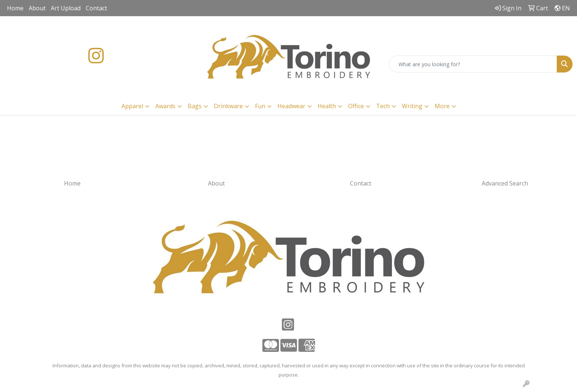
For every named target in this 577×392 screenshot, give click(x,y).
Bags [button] (195, 106)
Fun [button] (260, 106)
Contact (96, 8)
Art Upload (66, 8)
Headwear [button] (291, 106)
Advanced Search (505, 183)
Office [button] (356, 106)
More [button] (442, 106)
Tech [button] (383, 106)
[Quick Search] (473, 64)
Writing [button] (412, 106)
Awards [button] (165, 106)
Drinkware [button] (228, 106)
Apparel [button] (132, 106)
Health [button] (327, 106)
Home (15, 8)
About (37, 8)
